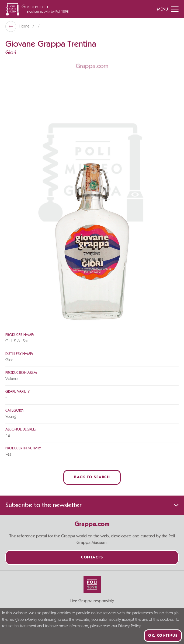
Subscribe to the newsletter (92, 505)
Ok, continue (163, 636)
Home (25, 26)
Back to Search (92, 477)
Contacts (92, 557)
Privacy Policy (129, 626)
